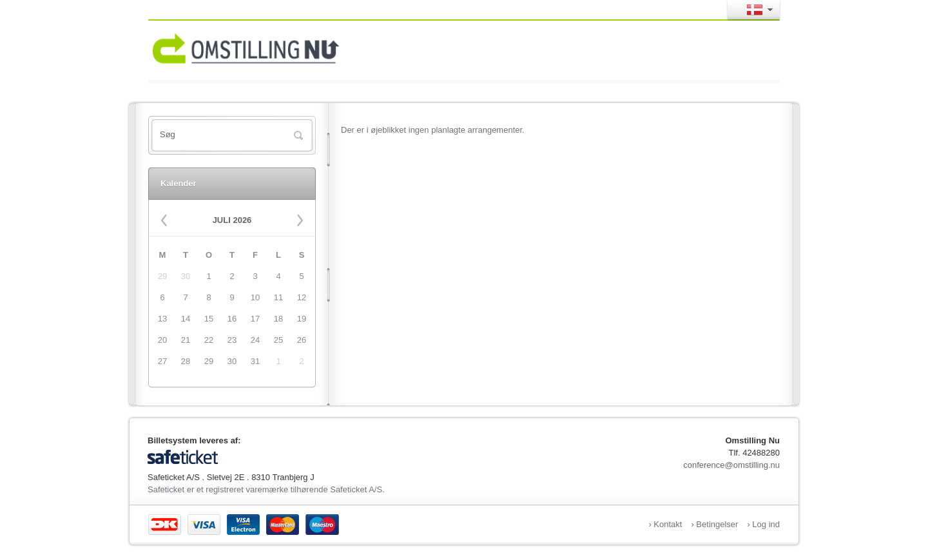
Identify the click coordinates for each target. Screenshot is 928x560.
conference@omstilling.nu (731, 465)
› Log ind (763, 524)
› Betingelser (714, 524)
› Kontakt (665, 524)
